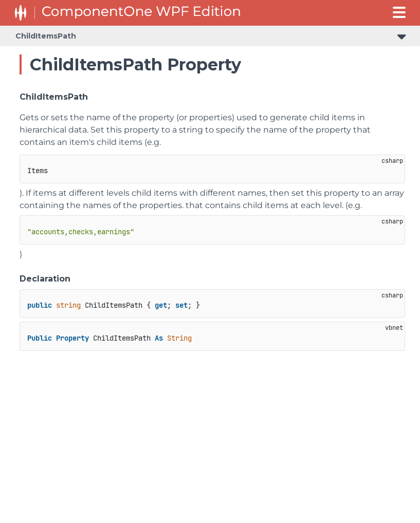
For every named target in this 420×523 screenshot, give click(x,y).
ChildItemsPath (46, 36)
